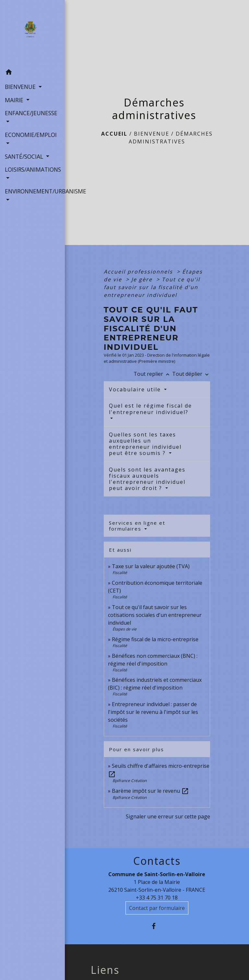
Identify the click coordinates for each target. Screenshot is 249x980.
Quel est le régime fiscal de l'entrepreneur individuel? (150, 409)
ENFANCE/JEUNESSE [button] (31, 113)
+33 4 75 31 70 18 (157, 898)
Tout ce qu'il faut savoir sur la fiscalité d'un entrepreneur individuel (152, 287)
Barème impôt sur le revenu (150, 791)
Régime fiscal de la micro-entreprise (155, 639)
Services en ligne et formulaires (137, 526)
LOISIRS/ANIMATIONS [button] (32, 169)
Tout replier (153, 374)
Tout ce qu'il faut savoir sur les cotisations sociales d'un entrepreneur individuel (155, 615)
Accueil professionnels (139, 272)
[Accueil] (32, 33)
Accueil (114, 134)
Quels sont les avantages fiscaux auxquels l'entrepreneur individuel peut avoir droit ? (147, 479)
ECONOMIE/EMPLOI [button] (31, 135)
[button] (32, 73)
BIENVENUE (152, 134)
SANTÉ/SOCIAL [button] (25, 156)
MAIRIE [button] (15, 100)
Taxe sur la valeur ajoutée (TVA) (151, 566)
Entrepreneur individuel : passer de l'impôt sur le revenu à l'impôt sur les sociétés (153, 712)
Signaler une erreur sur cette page (168, 816)
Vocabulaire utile (136, 389)
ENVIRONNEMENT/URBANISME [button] (32, 191)
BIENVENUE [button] (21, 87)
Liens (105, 970)
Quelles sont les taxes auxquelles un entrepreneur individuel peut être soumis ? (145, 444)
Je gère (143, 279)
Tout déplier (191, 374)
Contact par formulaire (157, 908)
